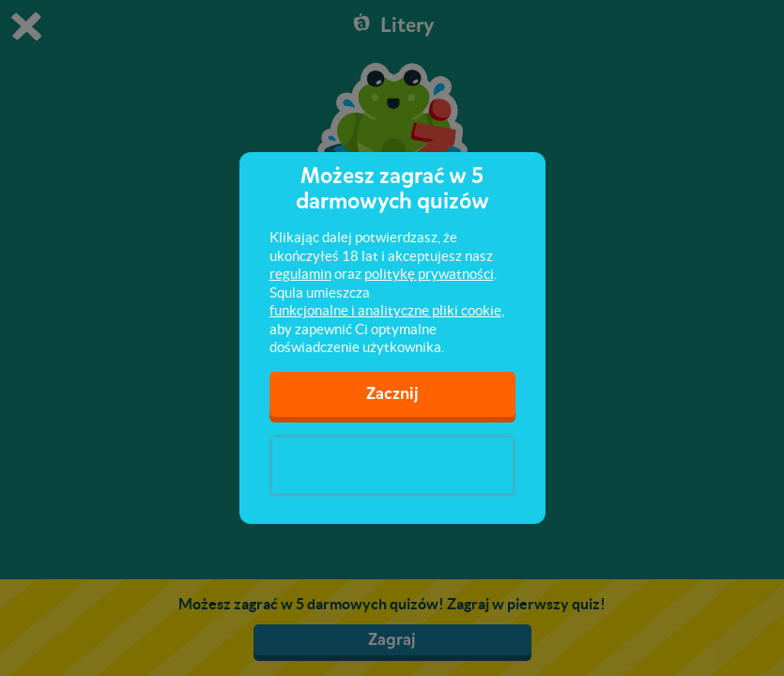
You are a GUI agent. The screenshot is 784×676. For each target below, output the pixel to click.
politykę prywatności (429, 274)
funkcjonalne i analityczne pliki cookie (385, 310)
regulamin (300, 274)
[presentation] (392, 466)
